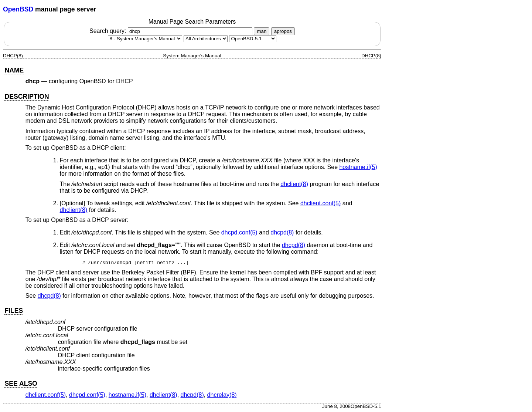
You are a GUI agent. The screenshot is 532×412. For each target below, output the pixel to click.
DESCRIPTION (27, 97)
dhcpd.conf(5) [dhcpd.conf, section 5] (239, 232)
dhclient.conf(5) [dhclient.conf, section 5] (320, 203)
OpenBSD (18, 9)
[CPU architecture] (206, 39)
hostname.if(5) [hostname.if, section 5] (358, 167)
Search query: (172, 31)
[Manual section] (145, 39)
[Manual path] (253, 39)
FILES (14, 311)
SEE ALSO (21, 384)
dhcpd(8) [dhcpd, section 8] (282, 232)
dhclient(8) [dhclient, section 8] (294, 184)
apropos (283, 31)
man (262, 31)
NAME (14, 70)
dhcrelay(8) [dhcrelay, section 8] (222, 395)
